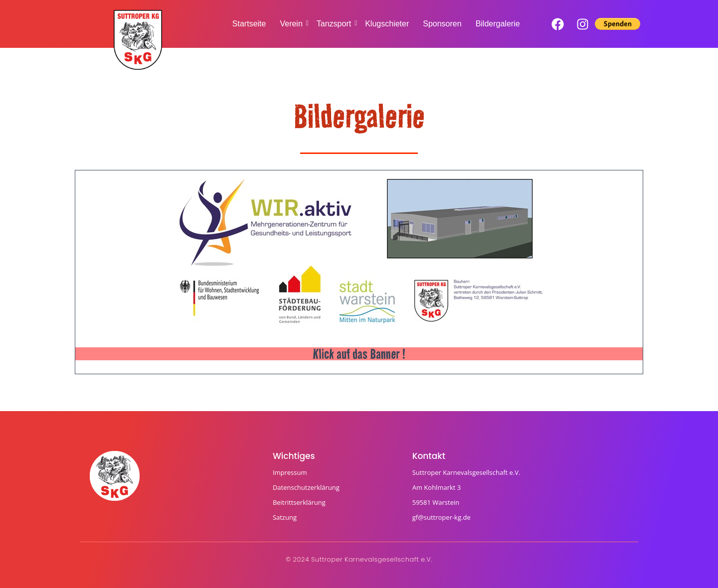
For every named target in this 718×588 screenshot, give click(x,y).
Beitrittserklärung (299, 502)
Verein (292, 24)
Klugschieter (387, 24)
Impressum (290, 472)
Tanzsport (335, 24)
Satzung (285, 517)
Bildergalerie (498, 24)
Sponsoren (442, 24)
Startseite (249, 24)
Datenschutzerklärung (306, 487)
